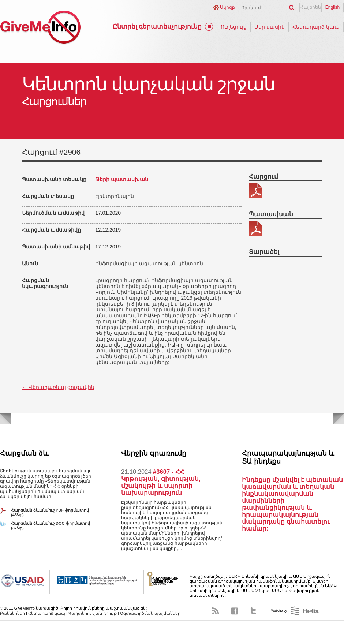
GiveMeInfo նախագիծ (40, 28)
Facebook (235, 611)
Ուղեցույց (234, 27)
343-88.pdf (255, 191)
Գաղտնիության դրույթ (93, 613)
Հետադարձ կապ (316, 27)
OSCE (97, 582)
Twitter (254, 611)
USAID (25, 582)
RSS (216, 611)
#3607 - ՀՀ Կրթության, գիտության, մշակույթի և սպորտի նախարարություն (161, 482)
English (332, 7)
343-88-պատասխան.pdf (255, 228)
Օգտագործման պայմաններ (150, 613)
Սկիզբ (227, 7)
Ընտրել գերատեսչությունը (157, 27)
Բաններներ (12, 613)
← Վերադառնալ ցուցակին (58, 387)
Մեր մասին (270, 27)
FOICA (164, 582)
